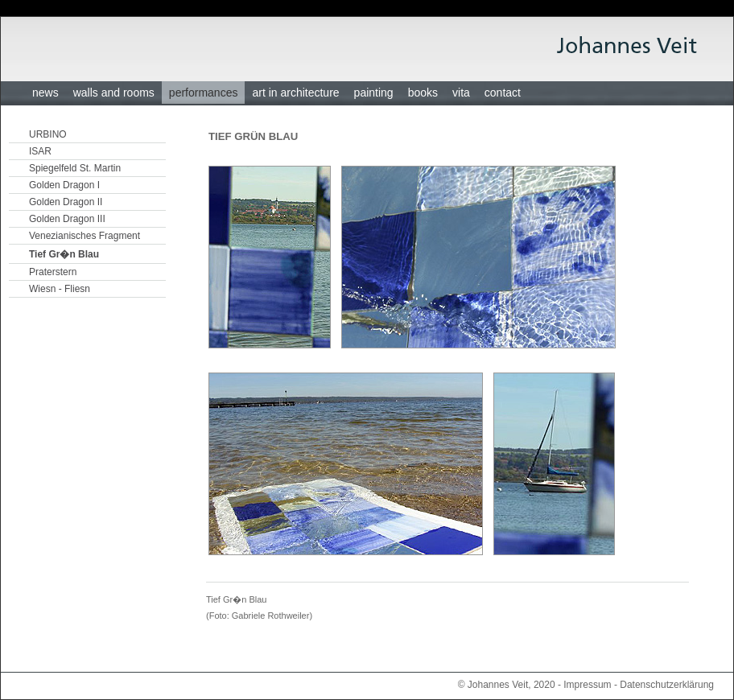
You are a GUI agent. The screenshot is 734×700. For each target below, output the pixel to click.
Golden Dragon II (66, 202)
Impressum (587, 685)
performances (204, 93)
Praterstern (53, 272)
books (423, 93)
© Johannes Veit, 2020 (507, 685)
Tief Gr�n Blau (64, 254)
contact (503, 93)
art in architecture (295, 93)
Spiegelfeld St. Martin (75, 168)
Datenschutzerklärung (667, 685)
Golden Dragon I (64, 185)
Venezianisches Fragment (85, 236)
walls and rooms (114, 93)
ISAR (40, 151)
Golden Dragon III (67, 219)
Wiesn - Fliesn (60, 289)
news (45, 93)
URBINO (48, 134)
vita (461, 93)
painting (374, 93)
